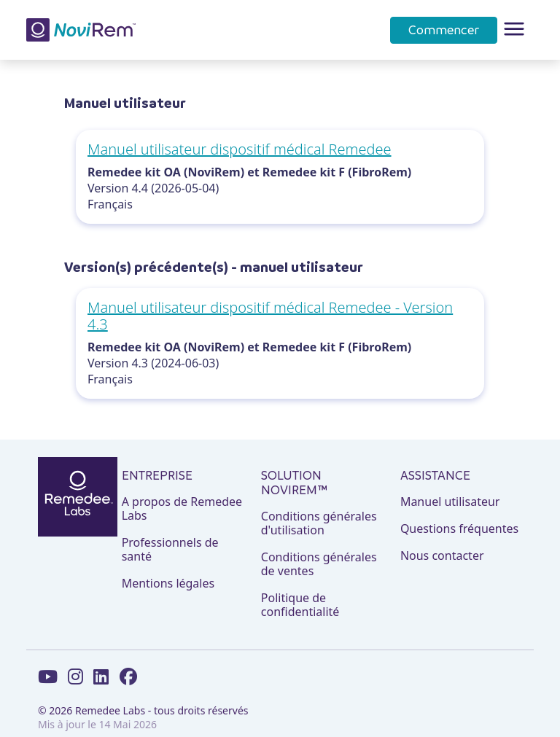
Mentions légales (168, 584)
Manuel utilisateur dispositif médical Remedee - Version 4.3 (270, 316)
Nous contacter (442, 556)
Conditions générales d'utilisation (319, 523)
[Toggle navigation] (514, 30)
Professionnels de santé (170, 550)
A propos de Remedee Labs (182, 509)
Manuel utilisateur (450, 502)
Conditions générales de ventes (319, 564)
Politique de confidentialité (300, 605)
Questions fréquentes (459, 529)
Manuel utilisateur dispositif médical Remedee (240, 149)
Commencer (444, 30)
